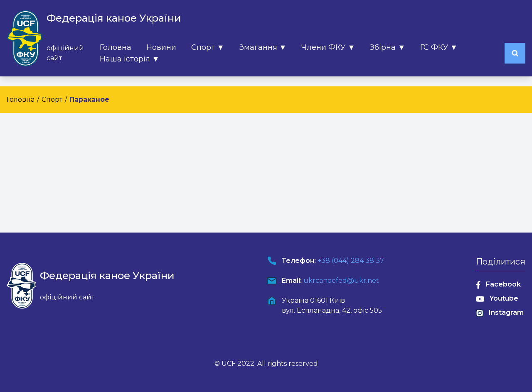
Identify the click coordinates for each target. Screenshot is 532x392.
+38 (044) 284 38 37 (351, 261)
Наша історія (130, 59)
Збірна (388, 47)
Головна (116, 47)
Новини (161, 47)
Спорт (208, 47)
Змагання (263, 47)
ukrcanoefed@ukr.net (341, 281)
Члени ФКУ (328, 47)
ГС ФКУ (439, 47)
